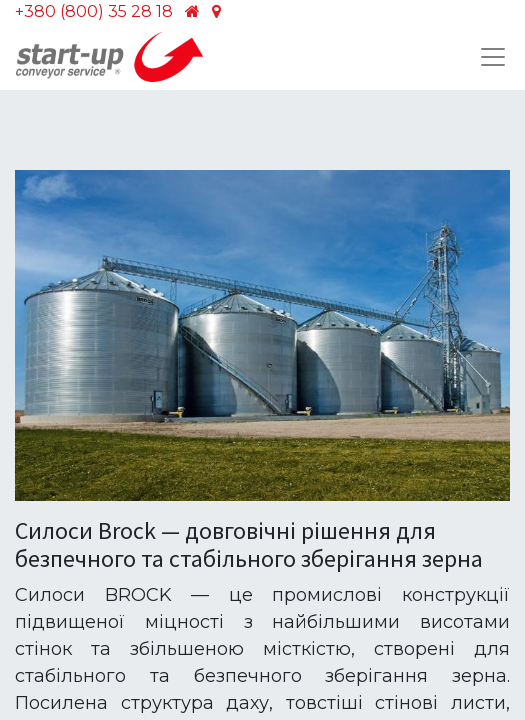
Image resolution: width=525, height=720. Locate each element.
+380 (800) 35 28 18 (94, 11)
